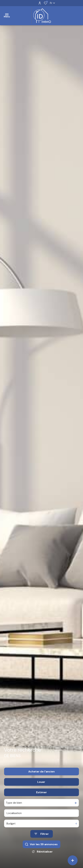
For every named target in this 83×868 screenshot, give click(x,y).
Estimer (41, 797)
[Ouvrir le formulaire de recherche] (42, 838)
